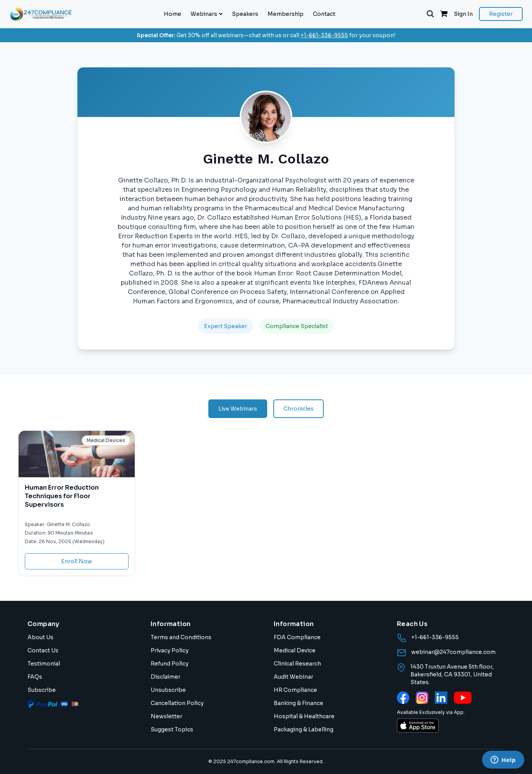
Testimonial (44, 664)
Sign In (463, 14)
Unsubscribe (168, 690)
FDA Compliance (297, 637)
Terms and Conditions (181, 637)
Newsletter (166, 716)
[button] (430, 14)
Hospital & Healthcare (304, 716)
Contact (324, 14)
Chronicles (299, 409)
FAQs (35, 677)
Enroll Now (77, 561)
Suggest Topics (172, 729)
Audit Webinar (293, 677)
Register (501, 14)
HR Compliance (295, 690)
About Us (40, 637)
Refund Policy (170, 664)
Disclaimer (166, 677)
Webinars (207, 14)
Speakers (245, 14)
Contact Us (43, 650)
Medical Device (295, 650)
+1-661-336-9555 (324, 35)
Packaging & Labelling (304, 729)
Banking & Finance (299, 703)
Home (172, 14)
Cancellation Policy (177, 703)
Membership (286, 14)
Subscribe (42, 690)
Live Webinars (238, 409)
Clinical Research (297, 664)
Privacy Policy (170, 650)
